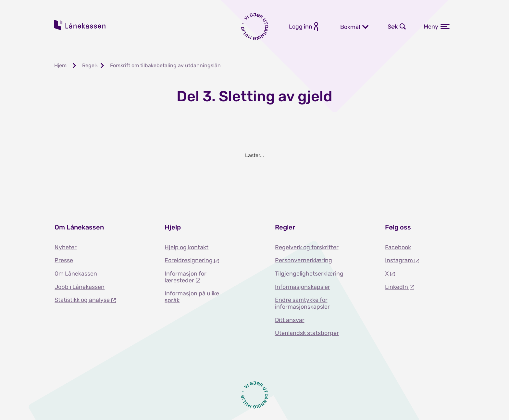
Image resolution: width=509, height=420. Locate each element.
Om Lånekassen (76, 274)
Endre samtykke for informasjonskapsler (302, 303)
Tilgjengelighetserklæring (309, 274)
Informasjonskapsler (303, 287)
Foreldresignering (189, 260)
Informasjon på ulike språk (192, 297)
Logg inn (301, 27)
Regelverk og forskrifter (307, 247)
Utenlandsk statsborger (307, 333)
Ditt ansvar (290, 320)
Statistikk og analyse (83, 300)
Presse (64, 260)
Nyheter (66, 247)
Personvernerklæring (304, 260)
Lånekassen (80, 25)
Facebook (398, 247)
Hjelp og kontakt (186, 247)
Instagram (400, 260)
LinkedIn (397, 287)
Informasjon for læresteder (186, 277)
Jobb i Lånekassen (80, 287)
